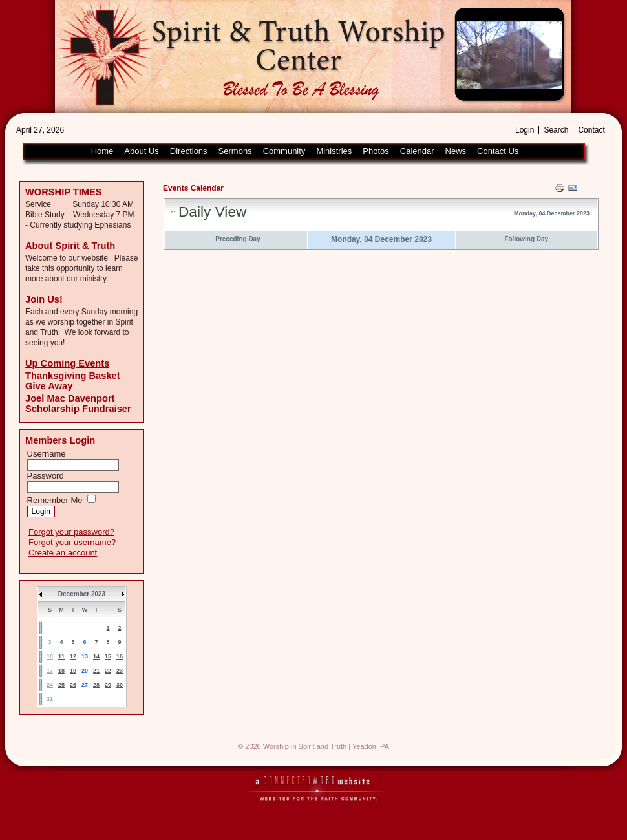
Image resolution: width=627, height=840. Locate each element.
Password (46, 476)
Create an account (63, 553)
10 (50, 656)
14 (96, 656)
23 (120, 671)
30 (120, 685)
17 (50, 671)
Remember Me (55, 500)
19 (73, 671)
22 (108, 671)
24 (50, 685)
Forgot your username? (72, 542)
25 (61, 685)
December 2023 (82, 594)
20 (85, 671)
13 (85, 656)
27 (85, 685)
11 (61, 656)
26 (73, 685)
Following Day (526, 239)
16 (120, 656)
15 (108, 656)
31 (50, 699)
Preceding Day (238, 239)
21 (96, 671)
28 (96, 685)
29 (108, 685)
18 (61, 671)
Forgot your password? (71, 532)
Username (47, 454)
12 (73, 656)
